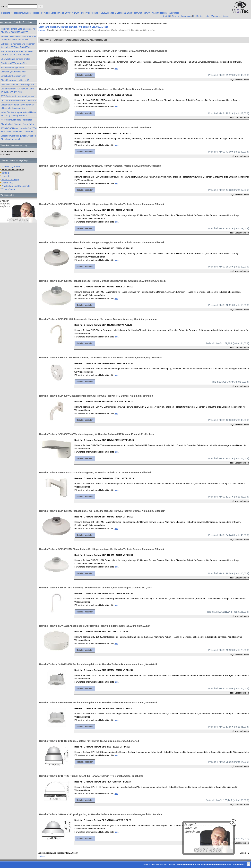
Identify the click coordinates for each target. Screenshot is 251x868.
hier (116, 68)
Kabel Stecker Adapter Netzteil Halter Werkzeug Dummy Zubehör (18, 114)
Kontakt (166, 16)
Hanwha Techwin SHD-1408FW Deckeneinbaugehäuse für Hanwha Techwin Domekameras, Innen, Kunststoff (98, 703)
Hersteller (6, 176)
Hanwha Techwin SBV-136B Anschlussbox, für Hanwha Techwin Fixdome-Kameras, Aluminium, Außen (95, 626)
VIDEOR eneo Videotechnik (85, 13)
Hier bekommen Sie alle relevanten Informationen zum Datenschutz (211, 865)
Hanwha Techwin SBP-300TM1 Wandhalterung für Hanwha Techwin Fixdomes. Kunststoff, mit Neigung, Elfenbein (101, 358)
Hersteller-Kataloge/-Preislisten (27, 13)
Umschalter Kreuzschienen (13, 76)
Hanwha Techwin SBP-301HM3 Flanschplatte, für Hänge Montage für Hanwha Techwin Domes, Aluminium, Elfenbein (102, 511)
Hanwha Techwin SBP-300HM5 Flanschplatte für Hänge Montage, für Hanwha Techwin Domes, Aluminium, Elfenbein (102, 204)
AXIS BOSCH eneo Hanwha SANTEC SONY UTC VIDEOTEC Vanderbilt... (19, 130)
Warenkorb (216, 16)
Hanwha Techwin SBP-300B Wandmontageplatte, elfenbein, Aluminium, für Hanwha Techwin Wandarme (95, 128)
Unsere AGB (7, 183)
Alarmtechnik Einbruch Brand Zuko (17, 124)
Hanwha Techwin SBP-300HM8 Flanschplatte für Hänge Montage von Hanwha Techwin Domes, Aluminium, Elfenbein (102, 281)
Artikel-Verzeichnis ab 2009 (57, 13)
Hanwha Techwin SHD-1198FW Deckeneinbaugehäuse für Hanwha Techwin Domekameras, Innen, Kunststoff (98, 664)
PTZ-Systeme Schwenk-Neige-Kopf (18, 96)
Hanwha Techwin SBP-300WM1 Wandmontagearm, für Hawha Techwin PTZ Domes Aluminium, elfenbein (96, 473)
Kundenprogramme (11, 166)
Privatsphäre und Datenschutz (16, 186)
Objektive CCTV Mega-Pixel (14, 63)
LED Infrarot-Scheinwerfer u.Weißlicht (19, 100)
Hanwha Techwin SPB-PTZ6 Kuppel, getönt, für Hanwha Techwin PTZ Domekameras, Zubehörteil (92, 776)
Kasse (226, 16)
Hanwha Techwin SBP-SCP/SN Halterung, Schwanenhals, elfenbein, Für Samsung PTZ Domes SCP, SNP (96, 588)
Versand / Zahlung (10, 179)
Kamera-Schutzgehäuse (12, 67)
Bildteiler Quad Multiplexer (13, 72)
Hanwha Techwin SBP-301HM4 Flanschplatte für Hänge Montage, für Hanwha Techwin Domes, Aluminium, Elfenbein (102, 549)
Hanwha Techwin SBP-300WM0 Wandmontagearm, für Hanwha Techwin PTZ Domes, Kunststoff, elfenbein (96, 434)
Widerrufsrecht (8, 189)
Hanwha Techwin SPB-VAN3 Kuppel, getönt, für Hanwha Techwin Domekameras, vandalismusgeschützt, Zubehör (101, 814)
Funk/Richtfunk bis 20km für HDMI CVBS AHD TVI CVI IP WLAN (17, 53)
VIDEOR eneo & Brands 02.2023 (116, 13)
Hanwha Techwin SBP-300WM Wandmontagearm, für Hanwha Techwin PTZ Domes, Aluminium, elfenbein (96, 396)
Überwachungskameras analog (15, 59)
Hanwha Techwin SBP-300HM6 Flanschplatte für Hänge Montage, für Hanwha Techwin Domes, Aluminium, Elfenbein (102, 242)
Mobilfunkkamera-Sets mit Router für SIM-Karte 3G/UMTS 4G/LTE (18, 30)
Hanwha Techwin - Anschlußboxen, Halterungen (157, 13)
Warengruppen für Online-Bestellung (16, 22)
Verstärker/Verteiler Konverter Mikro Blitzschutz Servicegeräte (18, 106)
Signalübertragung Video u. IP (15, 80)
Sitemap (175, 16)
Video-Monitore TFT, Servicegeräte (17, 84)
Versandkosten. (242, 79)
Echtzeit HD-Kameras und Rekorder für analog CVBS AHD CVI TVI (18, 46)
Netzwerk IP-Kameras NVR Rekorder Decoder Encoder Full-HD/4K (18, 38)
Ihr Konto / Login (201, 16)
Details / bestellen (85, 75)
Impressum (186, 16)
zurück (42, 30)
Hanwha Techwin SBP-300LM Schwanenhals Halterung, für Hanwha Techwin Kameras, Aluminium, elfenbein (98, 319)
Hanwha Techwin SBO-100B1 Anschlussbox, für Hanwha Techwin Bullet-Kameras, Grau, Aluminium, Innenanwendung (103, 51)
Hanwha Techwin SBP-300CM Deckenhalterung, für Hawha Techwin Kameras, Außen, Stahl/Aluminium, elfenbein (100, 166)
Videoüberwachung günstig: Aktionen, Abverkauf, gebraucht (19, 137)
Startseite (6, 13)
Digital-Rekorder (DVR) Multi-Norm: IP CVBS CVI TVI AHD (17, 90)
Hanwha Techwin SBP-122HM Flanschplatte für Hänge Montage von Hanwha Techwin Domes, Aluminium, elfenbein (102, 89)
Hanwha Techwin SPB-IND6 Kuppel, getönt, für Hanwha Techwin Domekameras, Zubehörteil (89, 741)
